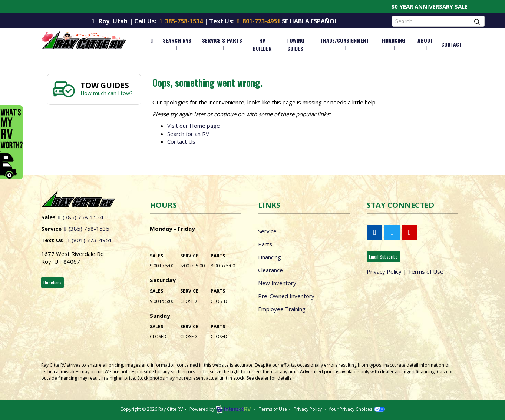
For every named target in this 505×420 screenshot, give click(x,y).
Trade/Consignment (344, 44)
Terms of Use (426, 271)
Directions (52, 282)
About (425, 44)
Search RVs (177, 44)
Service (267, 231)
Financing (393, 44)
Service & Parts (222, 44)
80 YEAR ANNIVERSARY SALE (435, 6)
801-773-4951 (257, 21)
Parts (265, 244)
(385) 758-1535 (85, 229)
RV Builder (262, 44)
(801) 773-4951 (88, 240)
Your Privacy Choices (357, 409)
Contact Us (181, 141)
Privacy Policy (384, 271)
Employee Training (282, 309)
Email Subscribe (383, 256)
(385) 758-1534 (80, 217)
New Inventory (277, 283)
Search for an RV (188, 134)
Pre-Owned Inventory (286, 296)
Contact (452, 44)
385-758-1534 (180, 21)
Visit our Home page (194, 126)
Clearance (270, 270)
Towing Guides (295, 44)
